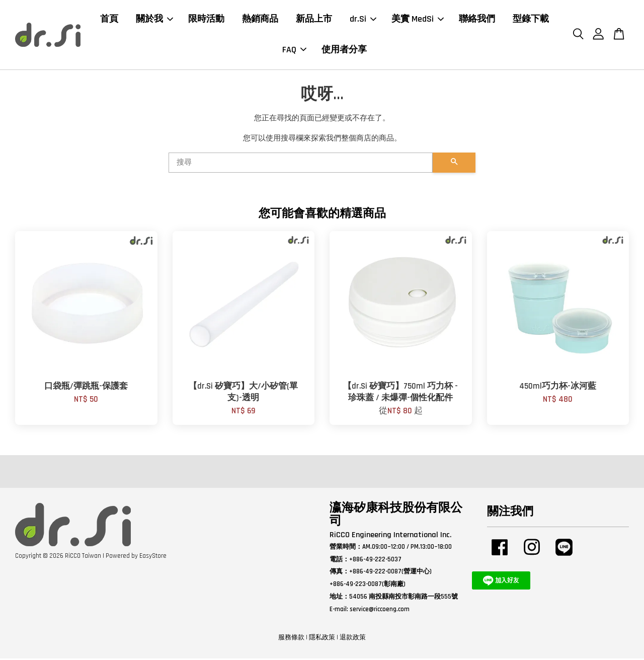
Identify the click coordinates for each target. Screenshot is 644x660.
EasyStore (153, 557)
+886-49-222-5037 (375, 561)
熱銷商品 (260, 20)
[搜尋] (301, 165)
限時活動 (206, 20)
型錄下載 (531, 20)
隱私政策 (322, 639)
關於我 (154, 20)
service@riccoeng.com (380, 611)
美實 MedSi (418, 20)
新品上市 (314, 20)
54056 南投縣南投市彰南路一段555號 (404, 599)
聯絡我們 (477, 20)
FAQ (294, 51)
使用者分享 (344, 51)
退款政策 (353, 639)
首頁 (109, 20)
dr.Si (363, 20)
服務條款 (291, 639)
